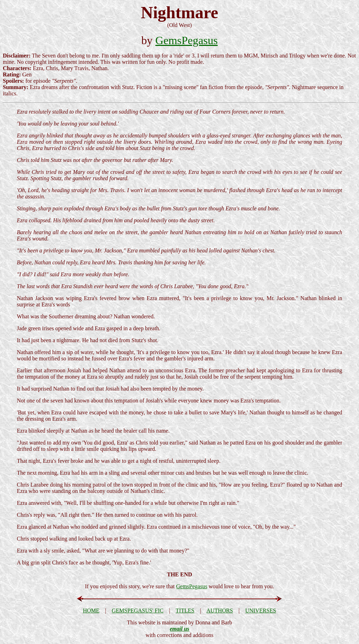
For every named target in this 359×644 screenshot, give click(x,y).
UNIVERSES (261, 611)
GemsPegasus (187, 40)
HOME (91, 611)
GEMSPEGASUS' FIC (138, 611)
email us (179, 629)
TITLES (185, 611)
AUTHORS (220, 611)
